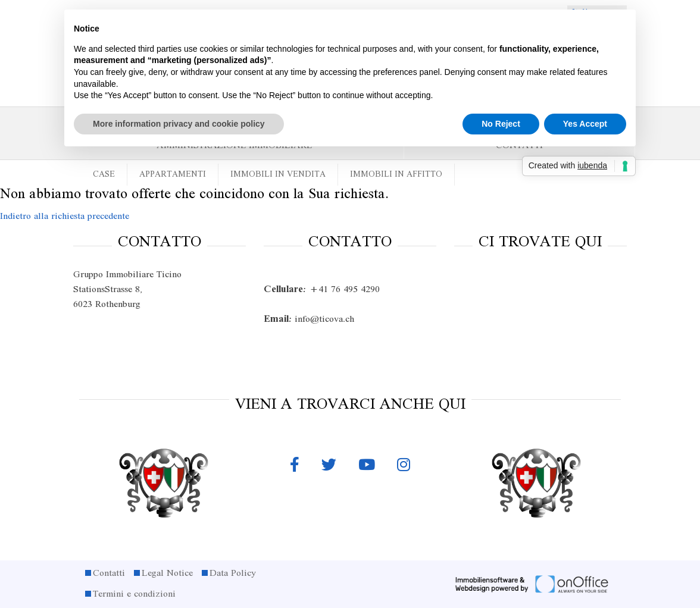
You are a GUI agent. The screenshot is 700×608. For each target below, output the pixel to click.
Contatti (109, 573)
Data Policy (233, 573)
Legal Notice (167, 573)
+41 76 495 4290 (322, 290)
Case (104, 175)
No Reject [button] (501, 124)
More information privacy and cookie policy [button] (179, 124)
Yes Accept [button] (585, 124)
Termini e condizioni (134, 594)
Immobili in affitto (396, 175)
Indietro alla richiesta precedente (65, 217)
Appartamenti (173, 175)
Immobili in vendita (278, 175)
